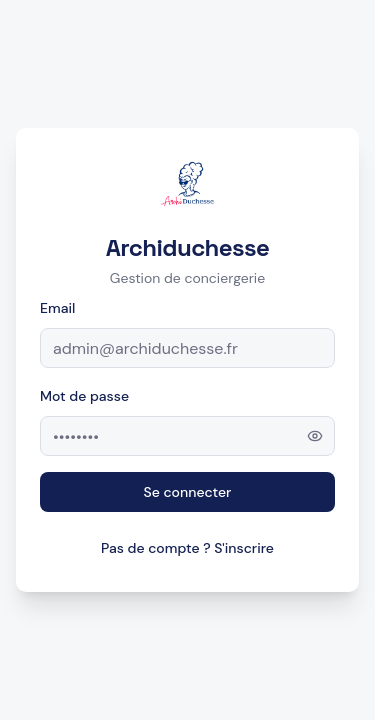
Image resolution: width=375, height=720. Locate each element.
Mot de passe (84, 396)
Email (57, 308)
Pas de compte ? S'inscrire (187, 548)
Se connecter (188, 492)
